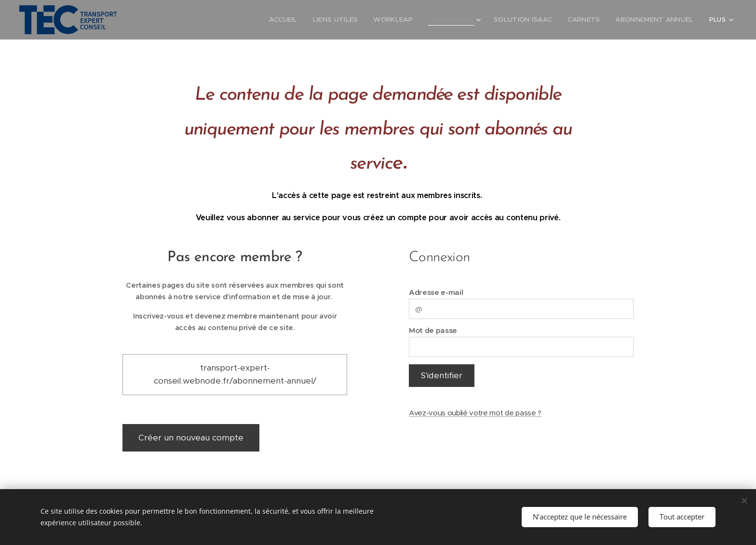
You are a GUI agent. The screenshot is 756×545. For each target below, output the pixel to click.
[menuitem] (186, 20)
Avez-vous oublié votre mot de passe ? (475, 413)
